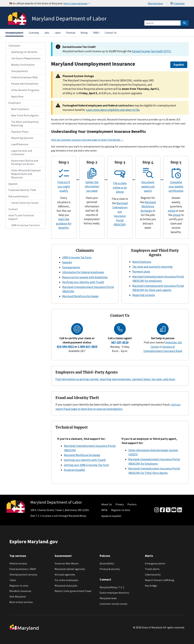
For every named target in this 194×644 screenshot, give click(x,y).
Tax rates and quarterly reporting (152, 267)
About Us (107, 504)
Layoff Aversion (20, 144)
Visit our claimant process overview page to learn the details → (87, 140)
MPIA (104, 510)
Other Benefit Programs (25, 90)
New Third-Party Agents (25, 115)
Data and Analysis (18, 196)
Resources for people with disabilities (85, 277)
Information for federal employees (83, 272)
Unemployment (14, 33)
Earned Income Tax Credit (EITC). (152, 51)
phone (177, 215)
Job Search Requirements (26, 58)
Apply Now (17, 96)
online (172, 211)
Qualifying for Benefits (24, 52)
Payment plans (141, 272)
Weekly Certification (23, 65)
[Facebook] (162, 510)
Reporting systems (144, 295)
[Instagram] (157, 510)
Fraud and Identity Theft (22, 190)
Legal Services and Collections (22, 152)
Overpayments (20, 71)
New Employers (20, 109)
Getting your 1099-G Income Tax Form (86, 465)
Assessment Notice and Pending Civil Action (25, 162)
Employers (15, 103)
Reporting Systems (22, 138)
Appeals (13, 184)
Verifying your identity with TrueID (83, 282)
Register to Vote (121, 510)
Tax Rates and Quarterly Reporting (25, 124)
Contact (13, 209)
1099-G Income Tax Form (25, 225)
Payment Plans (20, 132)
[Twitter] (168, 510)
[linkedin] (180, 510)
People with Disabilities (25, 84)
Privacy (120, 504)
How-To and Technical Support (21, 217)
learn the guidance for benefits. (64, 223)
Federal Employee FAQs (25, 77)
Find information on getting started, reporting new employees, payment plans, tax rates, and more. (115, 379)
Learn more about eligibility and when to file (113, 110)
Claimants (14, 46)
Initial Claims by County (25, 203)
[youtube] (174, 510)
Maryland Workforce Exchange (148, 206)
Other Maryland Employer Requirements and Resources (26, 174)
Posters (132, 504)
